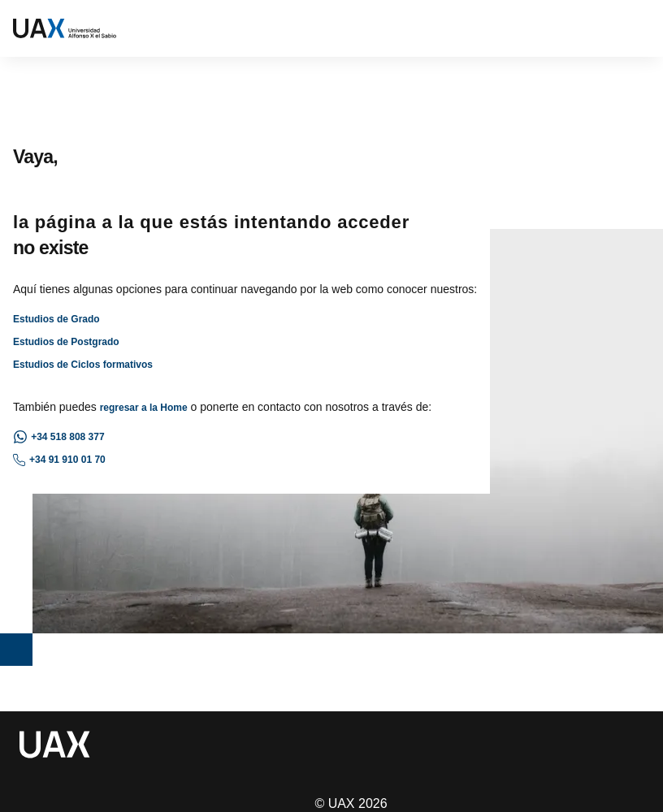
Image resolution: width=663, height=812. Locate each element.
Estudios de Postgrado (66, 342)
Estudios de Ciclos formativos (83, 365)
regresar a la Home (144, 408)
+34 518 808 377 (59, 437)
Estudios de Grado (56, 319)
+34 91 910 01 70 (59, 460)
